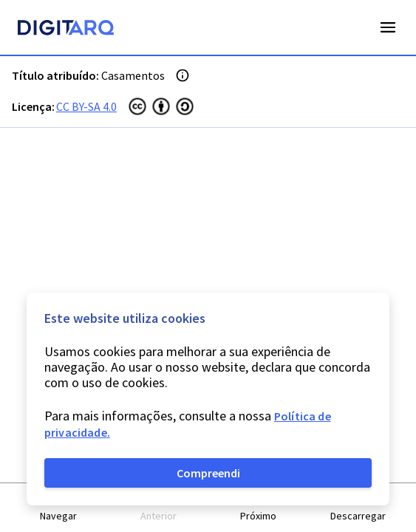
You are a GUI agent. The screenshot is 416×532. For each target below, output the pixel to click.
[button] (59, 508)
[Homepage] (66, 30)
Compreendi (208, 473)
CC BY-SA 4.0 (86, 106)
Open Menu (388, 27)
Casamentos (133, 75)
